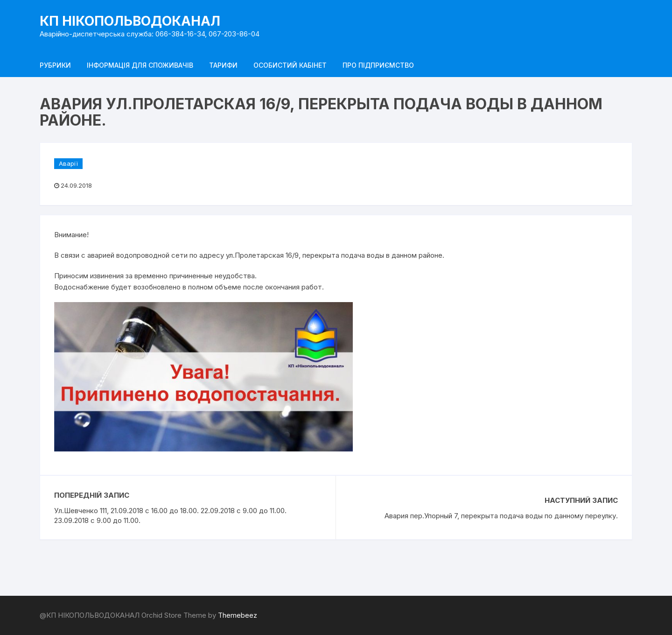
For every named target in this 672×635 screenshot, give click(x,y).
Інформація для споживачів (140, 65)
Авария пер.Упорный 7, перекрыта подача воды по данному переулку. (501, 516)
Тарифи (223, 65)
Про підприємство (378, 65)
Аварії (68, 163)
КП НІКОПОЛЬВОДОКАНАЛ (130, 21)
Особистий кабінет (290, 65)
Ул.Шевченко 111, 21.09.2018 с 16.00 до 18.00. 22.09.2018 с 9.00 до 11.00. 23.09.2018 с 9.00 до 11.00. (170, 515)
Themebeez (238, 615)
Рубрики (55, 65)
